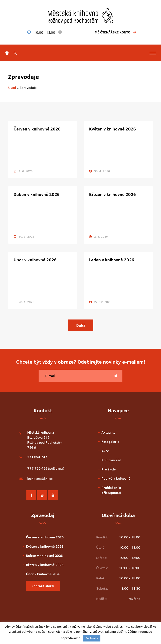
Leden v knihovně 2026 (112, 260)
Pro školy (109, 469)
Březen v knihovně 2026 (112, 194)
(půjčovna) (46, 468)
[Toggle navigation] (153, 53)
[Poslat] (116, 376)
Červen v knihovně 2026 (37, 129)
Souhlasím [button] (92, 638)
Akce (105, 451)
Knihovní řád (111, 460)
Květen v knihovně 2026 (112, 129)
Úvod (12, 88)
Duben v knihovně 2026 (37, 194)
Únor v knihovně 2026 (35, 260)
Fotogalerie (110, 442)
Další (81, 325)
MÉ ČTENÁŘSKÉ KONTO (113, 32)
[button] (15, 53)
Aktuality (108, 432)
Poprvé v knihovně (116, 478)
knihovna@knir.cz (40, 479)
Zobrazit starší (43, 586)
